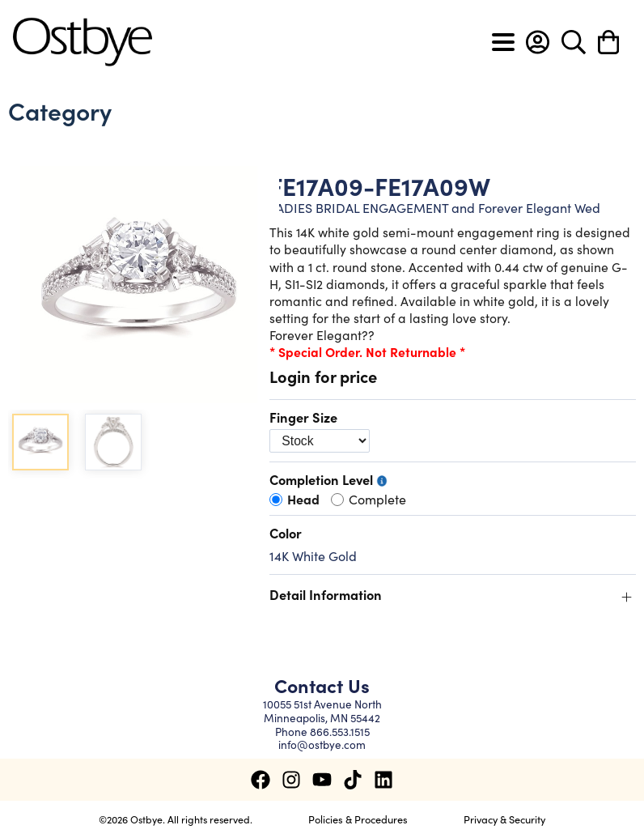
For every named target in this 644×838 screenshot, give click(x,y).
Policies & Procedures (358, 819)
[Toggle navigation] (503, 42)
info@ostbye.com (322, 744)
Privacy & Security (504, 819)
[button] (538, 42)
